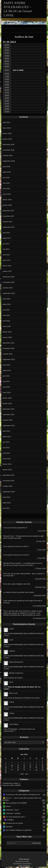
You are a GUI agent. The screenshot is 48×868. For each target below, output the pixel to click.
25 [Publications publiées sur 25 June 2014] (18, 770)
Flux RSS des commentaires (22, 864)
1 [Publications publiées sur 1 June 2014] (42, 761)
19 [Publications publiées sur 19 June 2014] (24, 767)
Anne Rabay (14, 724)
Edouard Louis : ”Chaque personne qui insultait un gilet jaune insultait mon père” (23, 537)
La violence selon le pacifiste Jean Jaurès (19, 592)
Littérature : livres (12, 810)
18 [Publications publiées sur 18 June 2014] (18, 767)
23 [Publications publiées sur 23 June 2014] (6, 770)
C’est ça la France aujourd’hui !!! (15, 528)
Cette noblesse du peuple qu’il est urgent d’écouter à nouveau (23, 602)
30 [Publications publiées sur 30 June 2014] (6, 772)
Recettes (9, 827)
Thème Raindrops (24, 866)
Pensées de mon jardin (14, 823)
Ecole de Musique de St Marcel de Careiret (24, 698)
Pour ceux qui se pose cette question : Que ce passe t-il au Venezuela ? (24, 575)
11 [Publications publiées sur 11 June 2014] (18, 765)
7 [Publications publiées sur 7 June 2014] (36, 763)
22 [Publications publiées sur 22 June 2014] (42, 767)
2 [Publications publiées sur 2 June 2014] (6, 763)
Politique (10, 820)
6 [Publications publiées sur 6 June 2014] (30, 763)
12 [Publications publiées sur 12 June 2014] (24, 765)
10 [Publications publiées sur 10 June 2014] (12, 765)
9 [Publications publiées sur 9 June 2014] (6, 765)
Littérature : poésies (13, 813)
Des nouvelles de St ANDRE (16, 803)
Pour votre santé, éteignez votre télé (17, 584)
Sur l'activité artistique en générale (19, 830)
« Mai (22, 774)
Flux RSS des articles (22, 861)
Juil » (27, 774)
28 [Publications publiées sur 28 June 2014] (36, 770)
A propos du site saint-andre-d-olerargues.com (23, 795)
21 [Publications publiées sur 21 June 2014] (36, 767)
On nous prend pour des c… (16, 817)
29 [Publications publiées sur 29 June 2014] (42, 770)
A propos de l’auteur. (15, 678)
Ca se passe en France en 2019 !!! (16, 546)
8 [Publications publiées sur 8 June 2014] (42, 763)
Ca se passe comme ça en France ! (16, 555)
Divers (8, 806)
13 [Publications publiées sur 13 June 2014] (30, 765)
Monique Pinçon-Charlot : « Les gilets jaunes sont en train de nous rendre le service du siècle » (23, 564)
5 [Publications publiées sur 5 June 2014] (24, 763)
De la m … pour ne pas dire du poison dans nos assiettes (22, 799)
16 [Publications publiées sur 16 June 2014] (6, 767)
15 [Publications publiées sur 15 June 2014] (42, 765)
